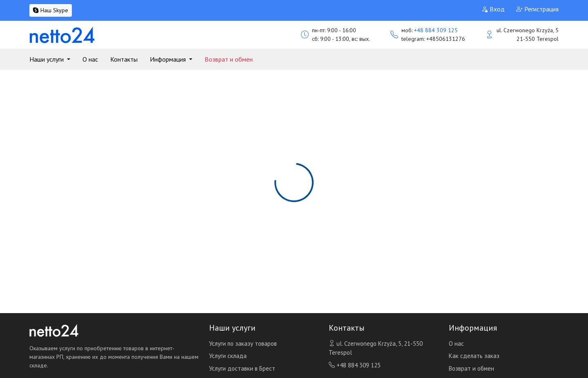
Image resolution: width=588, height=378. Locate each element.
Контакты (124, 59)
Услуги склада (228, 356)
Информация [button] (169, 59)
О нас (90, 59)
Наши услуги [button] (47, 59)
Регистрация (537, 9)
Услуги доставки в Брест (242, 368)
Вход (493, 9)
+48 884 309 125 (436, 30)
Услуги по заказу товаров (243, 344)
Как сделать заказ (474, 356)
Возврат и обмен (229, 59)
